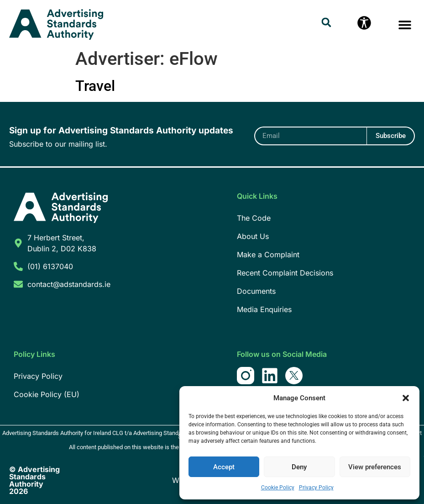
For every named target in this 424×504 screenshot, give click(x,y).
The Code (254, 218)
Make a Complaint (268, 255)
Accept (224, 467)
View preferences (375, 467)
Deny (299, 467)
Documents (256, 291)
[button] (406, 398)
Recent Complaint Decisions (285, 273)
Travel (95, 86)
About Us (253, 236)
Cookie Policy (278, 488)
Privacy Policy (316, 488)
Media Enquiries (264, 309)
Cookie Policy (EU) (47, 394)
